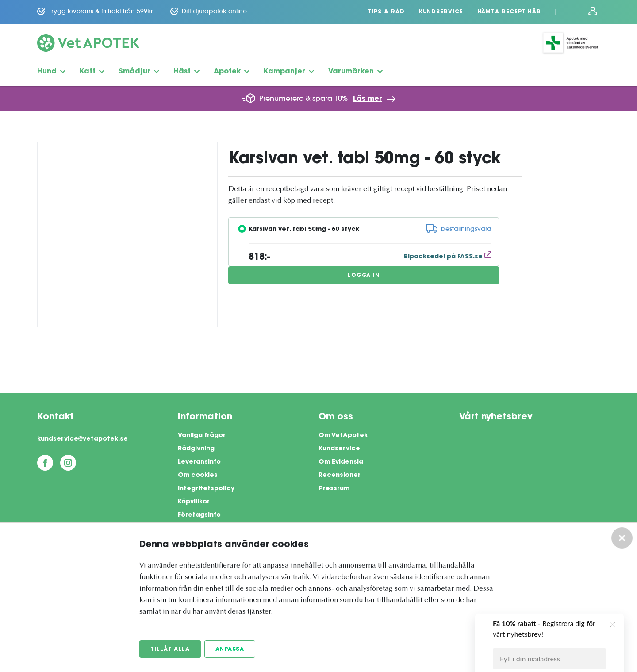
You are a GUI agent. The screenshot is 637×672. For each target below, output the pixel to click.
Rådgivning (196, 449)
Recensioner (340, 476)
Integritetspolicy (206, 489)
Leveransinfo (199, 462)
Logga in (364, 276)
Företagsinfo (199, 515)
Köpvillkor (194, 502)
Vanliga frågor (202, 436)
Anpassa (230, 649)
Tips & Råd (386, 12)
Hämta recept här (509, 12)
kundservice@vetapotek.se (83, 439)
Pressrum (334, 489)
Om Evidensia (341, 462)
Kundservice (441, 12)
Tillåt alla (170, 649)
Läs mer (368, 99)
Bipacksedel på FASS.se (448, 257)
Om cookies (198, 476)
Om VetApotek (343, 436)
